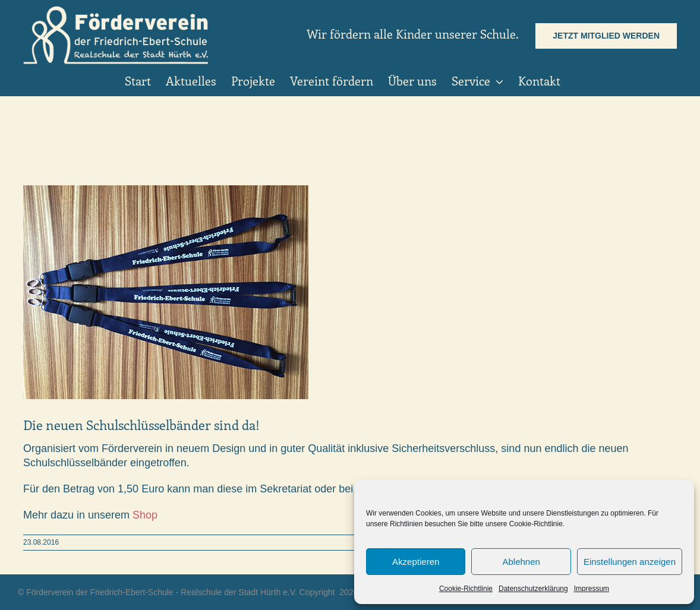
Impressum (592, 589)
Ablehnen (521, 562)
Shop (145, 515)
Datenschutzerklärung (533, 589)
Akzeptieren (416, 562)
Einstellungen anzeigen (630, 562)
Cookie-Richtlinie (466, 589)
